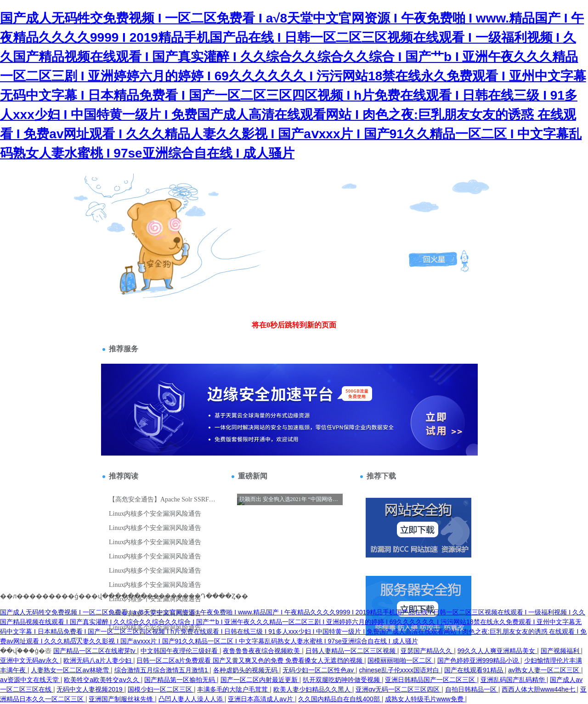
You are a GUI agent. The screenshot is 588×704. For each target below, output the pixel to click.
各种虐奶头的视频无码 (246, 670)
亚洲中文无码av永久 (30, 660)
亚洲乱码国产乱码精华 (514, 680)
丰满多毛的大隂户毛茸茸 (233, 689)
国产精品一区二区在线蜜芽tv (95, 651)
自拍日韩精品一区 (472, 689)
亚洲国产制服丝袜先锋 (122, 699)
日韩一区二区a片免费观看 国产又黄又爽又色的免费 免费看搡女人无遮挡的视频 (250, 660)
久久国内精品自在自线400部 (340, 699)
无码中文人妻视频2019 (90, 689)
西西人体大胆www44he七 (539, 689)
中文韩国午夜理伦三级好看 (180, 651)
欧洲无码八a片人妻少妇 (98, 660)
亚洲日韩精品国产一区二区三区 (431, 680)
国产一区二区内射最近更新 (260, 680)
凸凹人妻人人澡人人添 (192, 699)
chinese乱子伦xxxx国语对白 (400, 670)
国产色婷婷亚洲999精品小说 (479, 660)
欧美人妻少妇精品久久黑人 (313, 689)
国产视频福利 (561, 651)
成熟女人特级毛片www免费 (425, 699)
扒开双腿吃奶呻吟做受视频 (342, 680)
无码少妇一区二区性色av (319, 670)
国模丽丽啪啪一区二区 (401, 660)
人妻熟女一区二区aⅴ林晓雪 (71, 670)
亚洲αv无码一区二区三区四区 (399, 689)
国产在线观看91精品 (474, 670)
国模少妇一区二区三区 (161, 689)
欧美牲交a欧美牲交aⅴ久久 (102, 680)
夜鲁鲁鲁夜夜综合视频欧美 (262, 651)
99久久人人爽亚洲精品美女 (497, 651)
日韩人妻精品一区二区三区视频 (351, 651)
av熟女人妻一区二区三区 (545, 670)
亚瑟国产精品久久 (427, 651)
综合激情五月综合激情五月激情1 (162, 670)
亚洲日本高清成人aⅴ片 (261, 699)
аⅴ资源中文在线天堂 (30, 680)
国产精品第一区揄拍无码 (181, 680)
